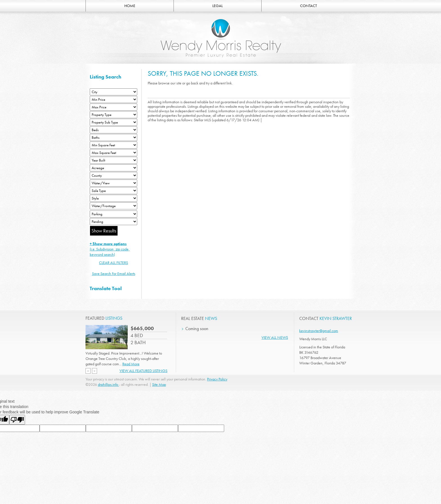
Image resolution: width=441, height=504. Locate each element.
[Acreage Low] (113, 168)
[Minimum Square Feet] (113, 145)
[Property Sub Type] (113, 122)
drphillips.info (108, 384)
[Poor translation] (17, 420)
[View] (113, 183)
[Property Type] (113, 115)
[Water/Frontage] (113, 206)
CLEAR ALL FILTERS (113, 263)
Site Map (159, 384)
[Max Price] (113, 107)
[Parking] (113, 214)
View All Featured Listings (143, 371)
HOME (130, 6)
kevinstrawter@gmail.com (319, 331)
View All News (275, 337)
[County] (113, 175)
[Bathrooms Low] (113, 137)
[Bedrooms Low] (113, 130)
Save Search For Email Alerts (114, 274)
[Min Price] (113, 99)
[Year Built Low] (113, 160)
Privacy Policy (217, 379)
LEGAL (218, 6)
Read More (131, 364)
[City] (113, 92)
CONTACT (309, 6)
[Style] (113, 198)
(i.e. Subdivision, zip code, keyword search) (110, 249)
